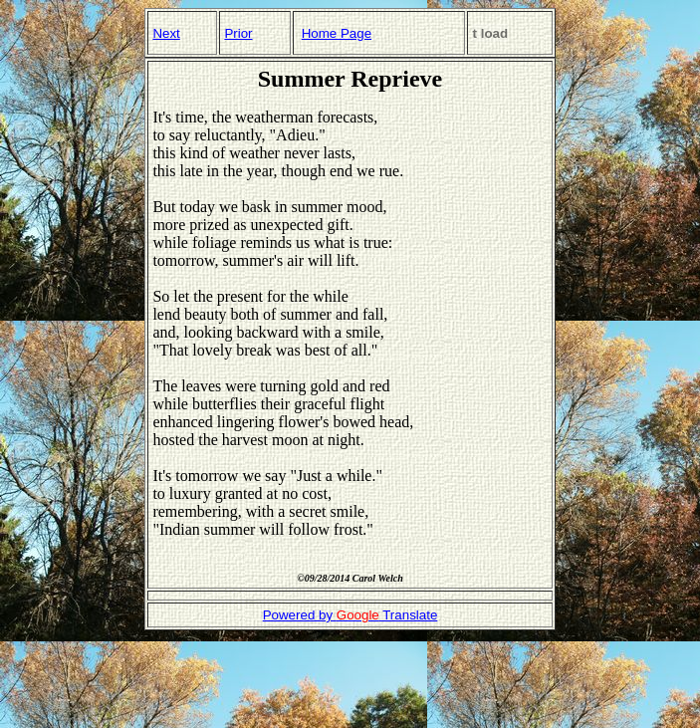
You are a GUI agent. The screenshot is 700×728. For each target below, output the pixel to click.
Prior (238, 33)
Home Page (337, 33)
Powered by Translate (350, 615)
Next (166, 33)
